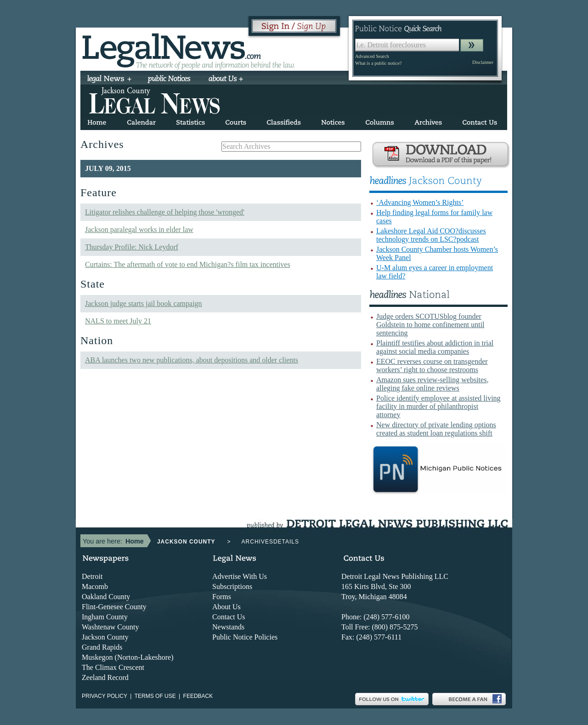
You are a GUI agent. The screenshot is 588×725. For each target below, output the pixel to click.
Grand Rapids (102, 647)
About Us (226, 607)
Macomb (95, 586)
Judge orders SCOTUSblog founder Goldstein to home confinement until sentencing (430, 325)
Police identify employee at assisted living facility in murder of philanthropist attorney (438, 406)
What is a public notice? (378, 63)
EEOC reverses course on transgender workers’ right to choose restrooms (432, 365)
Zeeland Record (105, 677)
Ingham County (105, 617)
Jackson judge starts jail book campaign (144, 303)
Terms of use (155, 696)
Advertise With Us (240, 576)
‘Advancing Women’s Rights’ (420, 202)
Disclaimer (483, 62)
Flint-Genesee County (114, 607)
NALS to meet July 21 (118, 321)
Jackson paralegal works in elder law (139, 229)
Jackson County (105, 637)
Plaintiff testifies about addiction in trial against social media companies (435, 347)
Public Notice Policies (245, 637)
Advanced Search (372, 56)
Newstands (228, 627)
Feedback (198, 696)
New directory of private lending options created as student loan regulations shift (436, 429)
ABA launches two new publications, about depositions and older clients (192, 360)
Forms (222, 597)
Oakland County (106, 597)
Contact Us (229, 617)
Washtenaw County (110, 627)
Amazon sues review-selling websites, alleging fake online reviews (432, 384)
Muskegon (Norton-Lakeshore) (128, 657)
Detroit (92, 576)
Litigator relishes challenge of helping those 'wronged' (165, 212)
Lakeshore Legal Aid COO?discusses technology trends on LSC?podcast (431, 235)
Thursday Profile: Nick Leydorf (132, 247)
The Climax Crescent (113, 667)
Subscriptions (232, 586)
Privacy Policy (105, 696)
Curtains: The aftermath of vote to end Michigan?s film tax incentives (188, 264)
